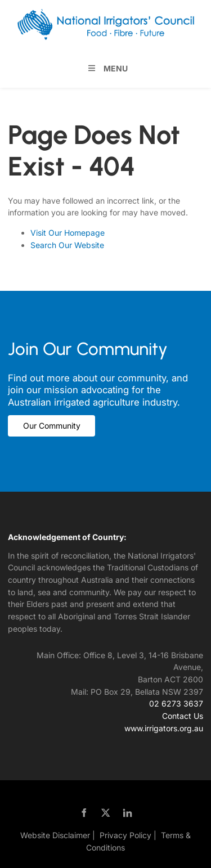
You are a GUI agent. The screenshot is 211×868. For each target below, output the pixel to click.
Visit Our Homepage (68, 233)
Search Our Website (67, 245)
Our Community (37, 421)
